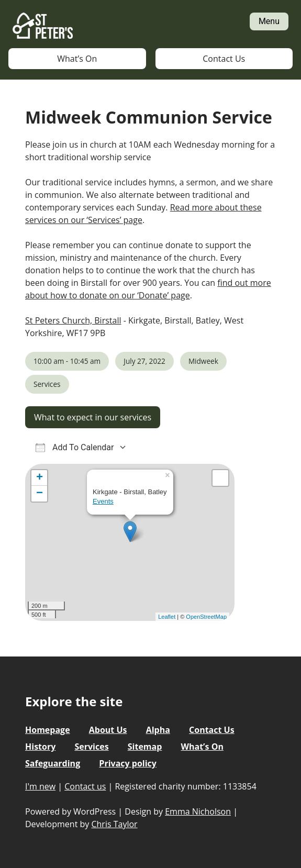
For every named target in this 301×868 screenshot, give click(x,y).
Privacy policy (128, 763)
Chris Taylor (114, 824)
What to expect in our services (93, 417)
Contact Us (224, 59)
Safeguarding (53, 763)
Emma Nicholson (198, 811)
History (40, 747)
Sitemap (145, 747)
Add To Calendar (75, 447)
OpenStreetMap (206, 617)
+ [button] (40, 478)
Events (103, 501)
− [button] (40, 494)
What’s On (77, 59)
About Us (108, 730)
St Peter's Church (43, 26)
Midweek (203, 361)
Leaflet (167, 617)
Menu (269, 21)
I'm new (40, 786)
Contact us (85, 786)
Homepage (48, 730)
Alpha (158, 730)
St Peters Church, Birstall (73, 320)
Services (47, 384)
